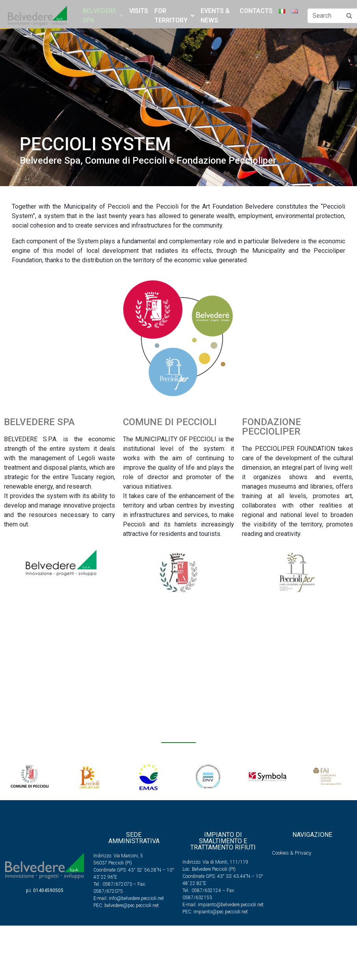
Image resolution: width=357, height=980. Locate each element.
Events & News (215, 16)
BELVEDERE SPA (103, 16)
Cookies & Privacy (292, 853)
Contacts (256, 11)
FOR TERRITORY (174, 16)
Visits (139, 11)
